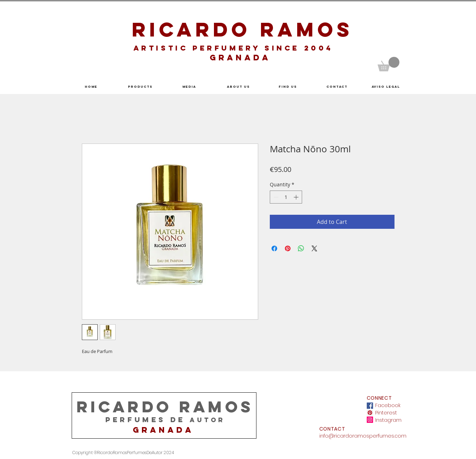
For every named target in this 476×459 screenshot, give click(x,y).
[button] (389, 64)
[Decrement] (275, 197)
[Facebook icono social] (370, 406)
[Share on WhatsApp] (301, 248)
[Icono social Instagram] (370, 420)
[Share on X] (314, 248)
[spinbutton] (286, 197)
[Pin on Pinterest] (288, 248)
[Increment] (297, 197)
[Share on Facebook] (274, 248)
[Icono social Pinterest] (370, 413)
